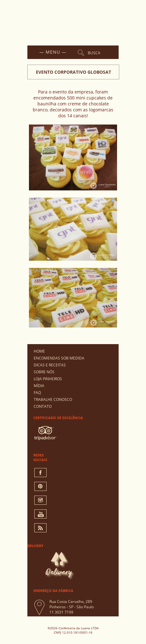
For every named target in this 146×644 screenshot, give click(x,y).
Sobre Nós (44, 372)
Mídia (39, 386)
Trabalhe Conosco (53, 399)
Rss (40, 528)
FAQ (37, 393)
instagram (40, 500)
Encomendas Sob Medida (59, 358)
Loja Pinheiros (48, 379)
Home (39, 351)
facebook (40, 473)
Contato (43, 406)
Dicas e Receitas (50, 365)
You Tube (40, 514)
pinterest (40, 486)
